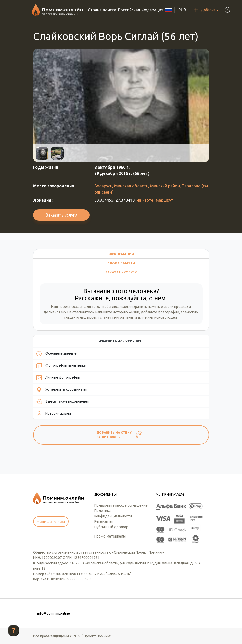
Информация (121, 254)
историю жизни (126, 312)
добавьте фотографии (160, 312)
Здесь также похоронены (63, 402)
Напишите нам (51, 521)
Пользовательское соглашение (121, 505)
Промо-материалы (110, 536)
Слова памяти (121, 263)
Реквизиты (104, 521)
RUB (182, 10)
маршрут (165, 200)
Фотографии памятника (61, 366)
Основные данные (56, 354)
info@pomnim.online (54, 613)
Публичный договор (111, 527)
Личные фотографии (58, 378)
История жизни (54, 414)
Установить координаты (62, 390)
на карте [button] (145, 200)
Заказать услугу (61, 215)
